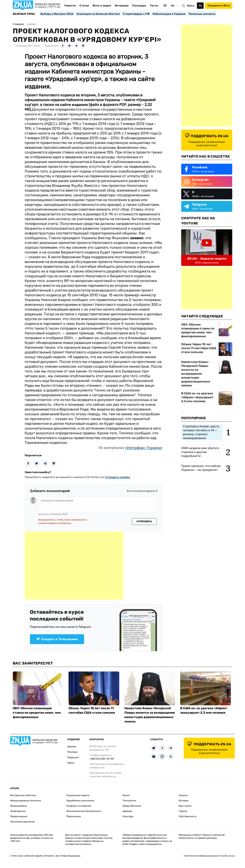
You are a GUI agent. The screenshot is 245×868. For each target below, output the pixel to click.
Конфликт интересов (79, 806)
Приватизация (19, 816)
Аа (200, 6)
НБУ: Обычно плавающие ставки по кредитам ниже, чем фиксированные (198, 330)
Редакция (73, 757)
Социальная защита (78, 795)
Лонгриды (139, 6)
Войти (191, 6)
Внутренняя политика (23, 795)
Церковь (127, 811)
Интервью (122, 6)
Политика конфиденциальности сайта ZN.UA (209, 856)
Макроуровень (19, 806)
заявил (137, 238)
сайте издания (74, 105)
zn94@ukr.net (97, 768)
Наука (126, 795)
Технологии (129, 801)
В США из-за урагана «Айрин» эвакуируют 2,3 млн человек (197, 397)
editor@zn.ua (109, 776)
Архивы (72, 747)
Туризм (183, 811)
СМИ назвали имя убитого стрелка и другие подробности (200, 452)
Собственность (187, 816)
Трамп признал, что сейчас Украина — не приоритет (201, 468)
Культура (128, 816)
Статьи (84, 6)
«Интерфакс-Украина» (144, 448)
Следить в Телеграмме (57, 639)
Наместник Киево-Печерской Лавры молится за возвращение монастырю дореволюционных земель (196, 374)
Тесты (154, 6)
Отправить (144, 521)
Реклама (72, 752)
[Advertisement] (74, 566)
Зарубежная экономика (80, 801)
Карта (71, 763)
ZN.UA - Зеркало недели (207, 259)
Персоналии (74, 816)
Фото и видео (102, 6)
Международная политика (26, 801)
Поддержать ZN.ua (219, 6)
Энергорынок (18, 811)
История (184, 801)
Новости (70, 6)
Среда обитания (132, 806)
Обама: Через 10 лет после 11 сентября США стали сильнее (199, 348)
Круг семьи (185, 806)
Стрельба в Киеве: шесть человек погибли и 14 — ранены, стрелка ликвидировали (201, 432)
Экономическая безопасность (84, 811)
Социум (183, 795)
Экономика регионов (22, 822)
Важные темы (24, 14)
